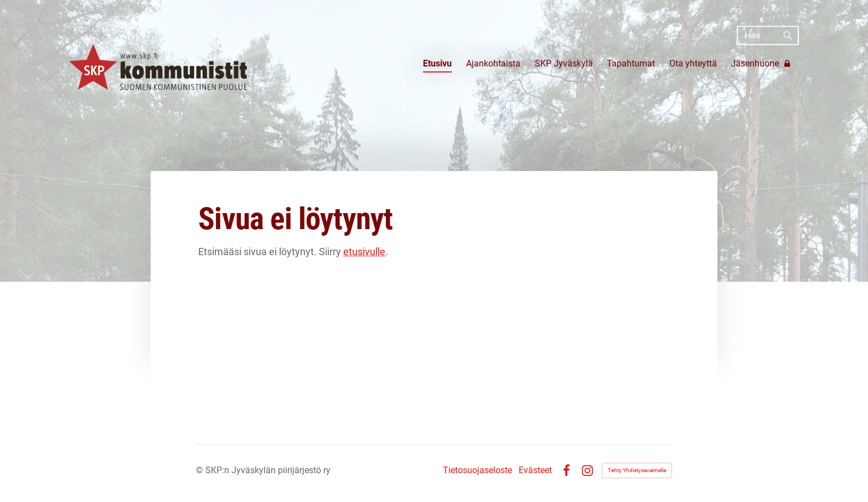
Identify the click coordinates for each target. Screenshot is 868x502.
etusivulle (364, 252)
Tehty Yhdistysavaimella (637, 470)
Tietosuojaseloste (477, 470)
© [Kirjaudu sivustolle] (201, 470)
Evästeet (535, 470)
